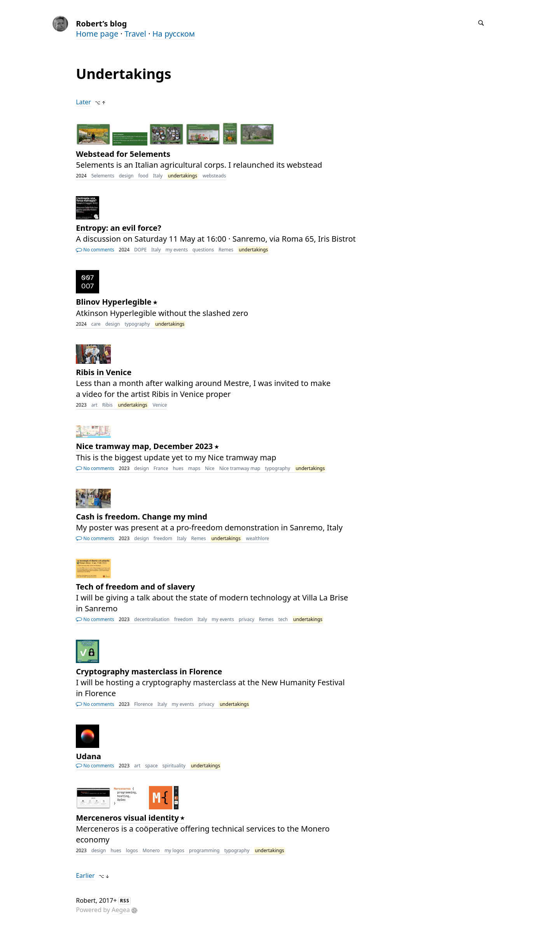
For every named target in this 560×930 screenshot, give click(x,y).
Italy (157, 176)
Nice (210, 468)
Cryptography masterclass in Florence (149, 671)
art (94, 405)
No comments (95, 250)
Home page (97, 34)
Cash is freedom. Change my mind (142, 517)
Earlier (85, 876)
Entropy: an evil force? (118, 228)
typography (137, 324)
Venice (160, 405)
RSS (124, 901)
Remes (226, 250)
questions (203, 250)
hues (178, 468)
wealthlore (258, 538)
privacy (247, 619)
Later (83, 102)
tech (283, 619)
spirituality (174, 766)
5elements (103, 176)
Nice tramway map (240, 468)
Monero (151, 850)
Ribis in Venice (104, 372)
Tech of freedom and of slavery (135, 587)
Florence (143, 704)
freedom (163, 538)
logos (132, 850)
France (161, 468)
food (143, 176)
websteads (214, 176)
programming (204, 850)
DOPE (140, 250)
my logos (174, 850)
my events (176, 250)
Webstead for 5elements (123, 154)
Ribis (108, 405)
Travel (135, 34)
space (151, 766)
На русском (174, 34)
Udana (88, 756)
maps (194, 468)
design (126, 176)
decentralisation (152, 619)
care (96, 324)
